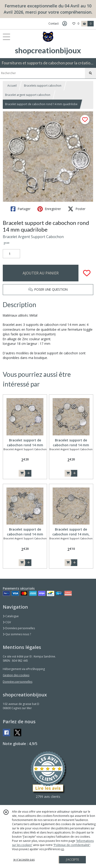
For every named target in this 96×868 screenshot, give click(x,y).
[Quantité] (11, 254)
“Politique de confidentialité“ (72, 845)
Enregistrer (49, 209)
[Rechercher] (90, 73)
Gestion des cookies (16, 675)
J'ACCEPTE (72, 860)
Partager (21, 209)
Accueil (12, 86)
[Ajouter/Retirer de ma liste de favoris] (87, 273)
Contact (54, 24)
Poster (77, 209)
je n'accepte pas (24, 860)
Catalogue (11, 616)
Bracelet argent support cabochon (28, 95)
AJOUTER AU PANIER (41, 273)
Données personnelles (19, 628)
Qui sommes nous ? (17, 634)
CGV (7, 622)
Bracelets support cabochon (43, 86)
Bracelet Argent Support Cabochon (33, 237)
